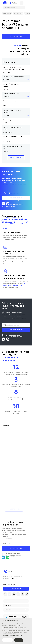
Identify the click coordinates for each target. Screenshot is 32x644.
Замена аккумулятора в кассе (14, 77)
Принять (19, 640)
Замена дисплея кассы (11, 94)
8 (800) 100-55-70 (10, 579)
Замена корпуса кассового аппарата (13, 112)
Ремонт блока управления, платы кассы (13, 138)
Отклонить (8, 640)
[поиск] (14, 8)
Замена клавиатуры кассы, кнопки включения (13, 102)
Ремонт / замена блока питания (11, 85)
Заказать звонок (16, 589)
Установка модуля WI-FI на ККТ (13, 147)
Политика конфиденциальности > (13, 635)
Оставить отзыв (14, 509)
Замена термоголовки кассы (13, 120)
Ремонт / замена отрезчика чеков (13, 128)
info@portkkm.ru (9, 584)
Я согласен (16, 205)
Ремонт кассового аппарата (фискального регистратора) (14, 68)
